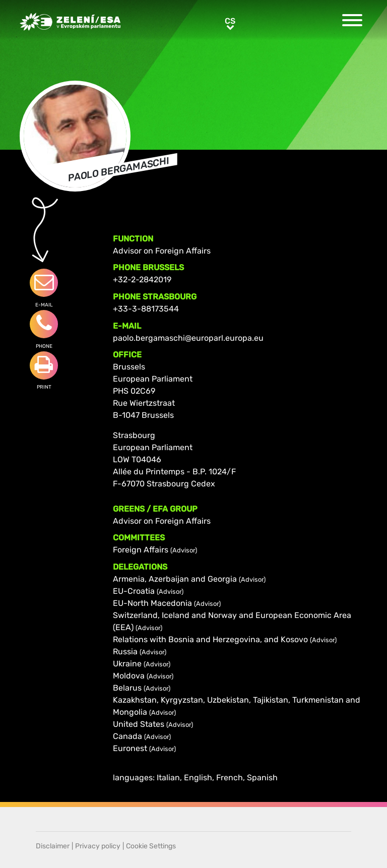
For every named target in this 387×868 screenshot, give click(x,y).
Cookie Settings (151, 846)
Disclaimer (53, 846)
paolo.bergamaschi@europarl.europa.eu (188, 338)
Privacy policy (98, 846)
